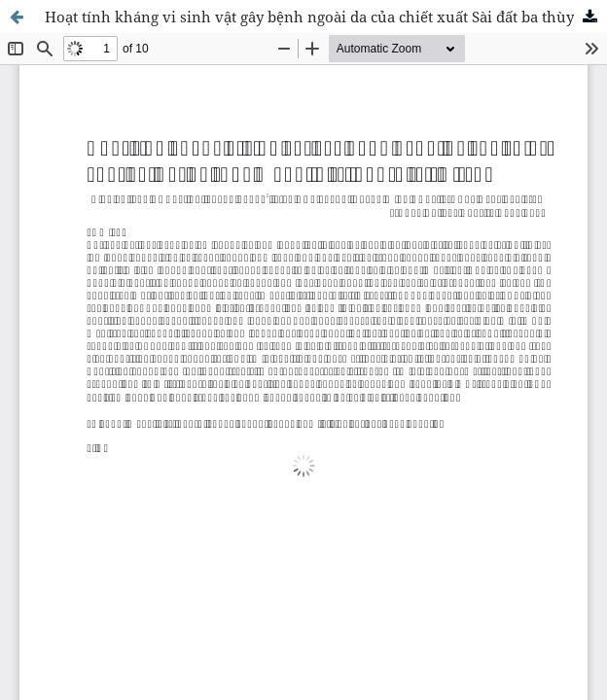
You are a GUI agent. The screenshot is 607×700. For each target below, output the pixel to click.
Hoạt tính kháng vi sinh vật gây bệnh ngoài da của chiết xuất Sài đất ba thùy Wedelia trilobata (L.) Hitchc (326, 17)
